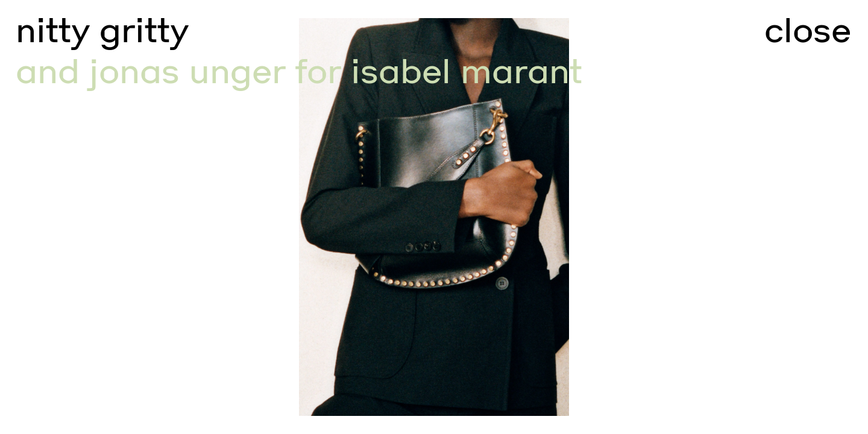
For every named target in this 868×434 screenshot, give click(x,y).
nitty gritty (102, 30)
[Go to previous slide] (217, 217)
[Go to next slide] (651, 217)
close (808, 30)
